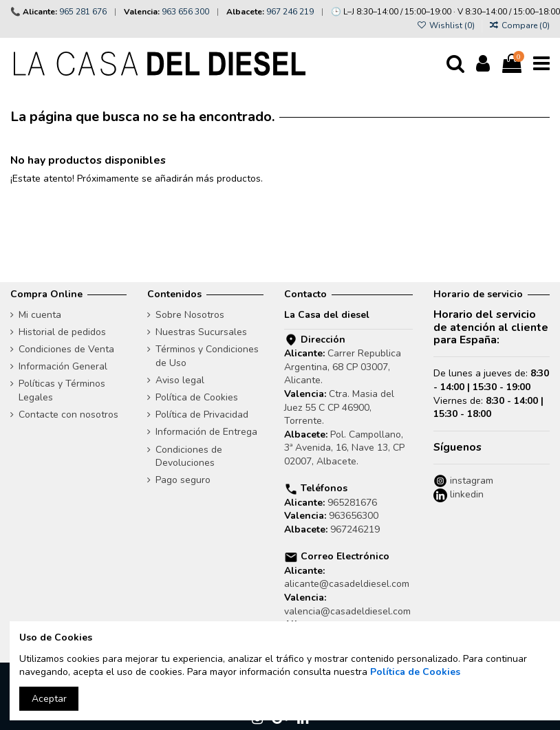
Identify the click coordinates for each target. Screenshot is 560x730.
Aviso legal (180, 380)
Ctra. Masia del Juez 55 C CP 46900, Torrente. (339, 407)
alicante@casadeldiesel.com (347, 584)
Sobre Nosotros (190, 315)
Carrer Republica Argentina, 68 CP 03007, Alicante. (343, 367)
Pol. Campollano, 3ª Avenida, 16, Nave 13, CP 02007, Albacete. (344, 448)
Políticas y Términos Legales (62, 390)
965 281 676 (83, 12)
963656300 (354, 516)
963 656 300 (185, 12)
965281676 (352, 503)
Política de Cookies (197, 397)
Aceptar (49, 699)
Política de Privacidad (202, 415)
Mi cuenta (40, 315)
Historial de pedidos (62, 332)
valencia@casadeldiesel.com (347, 611)
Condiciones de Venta (66, 349)
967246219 (355, 529)
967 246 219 (290, 12)
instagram (470, 481)
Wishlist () (446, 25)
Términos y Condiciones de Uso (207, 356)
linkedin (465, 494)
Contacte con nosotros (68, 415)
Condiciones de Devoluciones (189, 457)
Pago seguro (183, 480)
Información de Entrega (206, 432)
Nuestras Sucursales (201, 332)
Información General (63, 366)
